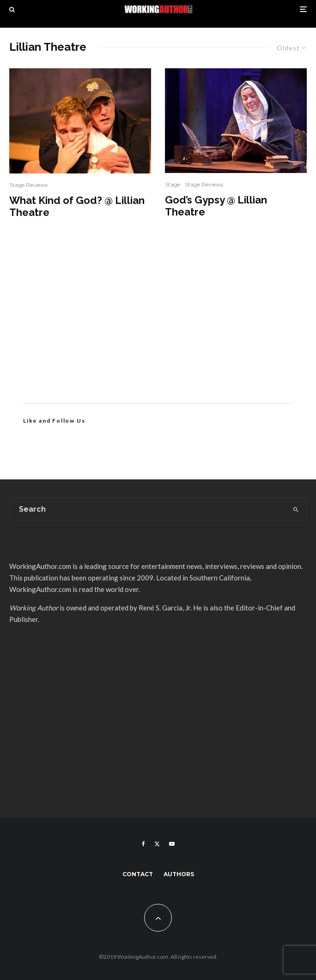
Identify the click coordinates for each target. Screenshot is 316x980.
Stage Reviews (28, 185)
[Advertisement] (158, 325)
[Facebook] (143, 844)
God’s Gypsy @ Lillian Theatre (216, 206)
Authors (179, 874)
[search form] (148, 509)
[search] (296, 509)
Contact (138, 874)
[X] (157, 844)
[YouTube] (172, 844)
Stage (173, 184)
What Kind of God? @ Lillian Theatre (77, 206)
